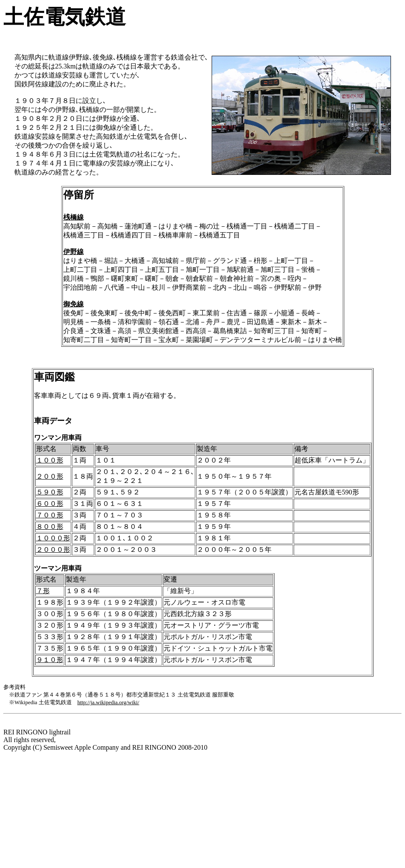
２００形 (50, 476)
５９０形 (50, 492)
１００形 (50, 460)
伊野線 (74, 252)
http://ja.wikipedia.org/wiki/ (108, 702)
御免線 (74, 304)
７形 (43, 591)
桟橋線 (74, 217)
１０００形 (53, 538)
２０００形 (53, 550)
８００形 (50, 527)
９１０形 (50, 660)
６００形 (50, 504)
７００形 (50, 515)
